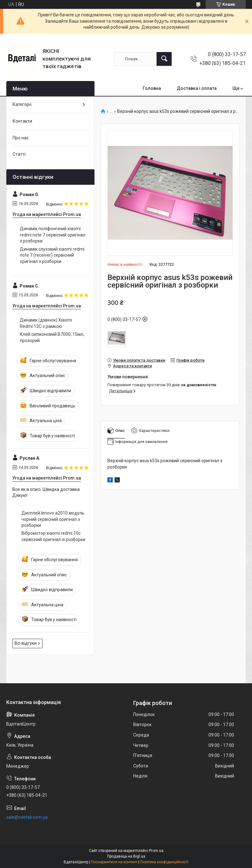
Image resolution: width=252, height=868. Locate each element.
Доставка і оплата (197, 88)
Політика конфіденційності (164, 862)
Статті (19, 154)
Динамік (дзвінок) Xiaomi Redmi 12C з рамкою (46, 323)
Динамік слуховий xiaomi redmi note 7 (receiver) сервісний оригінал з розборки (52, 255)
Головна (152, 88)
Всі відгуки (26, 643)
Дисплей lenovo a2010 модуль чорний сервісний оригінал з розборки (53, 519)
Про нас (21, 138)
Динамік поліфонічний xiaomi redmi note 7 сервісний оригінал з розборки (53, 235)
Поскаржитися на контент (114, 862)
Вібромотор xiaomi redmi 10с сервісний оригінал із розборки (53, 536)
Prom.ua (156, 851)
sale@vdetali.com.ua (27, 817)
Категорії (22, 104)
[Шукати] (164, 59)
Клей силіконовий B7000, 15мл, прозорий (52, 337)
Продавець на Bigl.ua (126, 856)
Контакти (22, 121)
